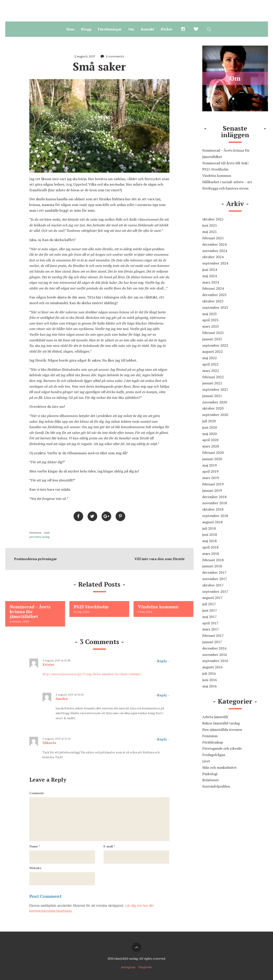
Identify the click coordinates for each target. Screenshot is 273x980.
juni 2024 (210, 270)
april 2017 (210, 623)
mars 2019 (211, 478)
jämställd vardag (39, 537)
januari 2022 (212, 383)
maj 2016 (210, 686)
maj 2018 (210, 541)
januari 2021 (212, 396)
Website (35, 868)
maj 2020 (210, 434)
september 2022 (215, 345)
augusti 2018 (212, 522)
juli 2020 (209, 421)
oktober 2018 (213, 509)
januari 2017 (212, 642)
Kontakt (147, 29)
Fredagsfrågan (214, 755)
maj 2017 (210, 617)
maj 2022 (210, 358)
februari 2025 (213, 238)
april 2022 (210, 364)
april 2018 (210, 547)
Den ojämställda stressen (222, 730)
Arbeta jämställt (215, 717)
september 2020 (215, 415)
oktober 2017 (213, 585)
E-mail (109, 846)
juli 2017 (209, 604)
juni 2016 (210, 680)
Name (35, 846)
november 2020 (215, 402)
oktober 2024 (213, 257)
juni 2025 (210, 225)
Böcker (167, 29)
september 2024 (215, 263)
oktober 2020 (213, 408)
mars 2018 (211, 554)
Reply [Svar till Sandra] (162, 695)
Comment (37, 793)
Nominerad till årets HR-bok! (225, 163)
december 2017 (214, 572)
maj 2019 (210, 465)
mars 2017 (211, 629)
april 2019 (210, 471)
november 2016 (215, 655)
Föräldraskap (213, 742)
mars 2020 (211, 446)
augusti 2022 (212, 352)
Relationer (211, 780)
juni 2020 (210, 427)
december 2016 (214, 648)
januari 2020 (212, 459)
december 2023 (214, 295)
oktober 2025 (213, 219)
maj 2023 (210, 314)
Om (131, 29)
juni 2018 (210, 534)
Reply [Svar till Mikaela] (162, 739)
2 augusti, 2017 (85, 56)
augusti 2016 (212, 667)
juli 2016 (209, 673)
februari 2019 (213, 484)
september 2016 (215, 661)
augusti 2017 (212, 598)
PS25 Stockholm (215, 169)
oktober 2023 (213, 301)
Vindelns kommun (217, 176)
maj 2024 (210, 276)
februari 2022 (213, 377)
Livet (47, 533)
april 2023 (210, 320)
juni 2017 (210, 610)
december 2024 (214, 244)
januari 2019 (212, 490)
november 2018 (215, 503)
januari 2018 (212, 566)
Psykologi (210, 774)
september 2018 (215, 516)
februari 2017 (213, 636)
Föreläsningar (110, 29)
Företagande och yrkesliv (222, 748)
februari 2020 (213, 453)
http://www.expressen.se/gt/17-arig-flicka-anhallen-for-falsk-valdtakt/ (92, 674)
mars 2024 (211, 282)
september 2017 (215, 591)
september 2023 (215, 307)
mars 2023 (211, 326)
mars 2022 (211, 371)
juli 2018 (209, 528)
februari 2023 (213, 333)
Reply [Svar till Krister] (162, 661)
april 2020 (210, 440)
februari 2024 (213, 288)
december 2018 (214, 497)
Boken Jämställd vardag (221, 723)
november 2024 (215, 251)
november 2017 (215, 579)
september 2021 (215, 389)
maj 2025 (210, 232)
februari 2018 (213, 560)
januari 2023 (212, 339)
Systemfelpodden (216, 786)
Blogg (86, 29)
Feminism (35, 533)
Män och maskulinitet (219, 767)
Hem (70, 29)
